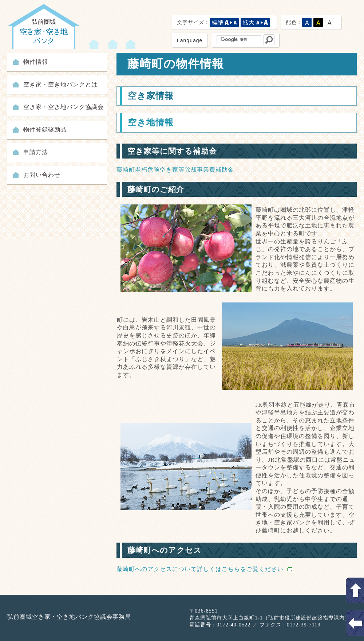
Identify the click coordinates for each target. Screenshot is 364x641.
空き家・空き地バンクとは (60, 84)
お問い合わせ (42, 175)
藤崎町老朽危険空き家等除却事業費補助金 (175, 170)
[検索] (238, 40)
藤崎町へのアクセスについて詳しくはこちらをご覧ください (204, 569)
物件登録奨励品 (45, 130)
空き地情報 (151, 122)
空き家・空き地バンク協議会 (64, 107)
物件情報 (36, 62)
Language (190, 40)
